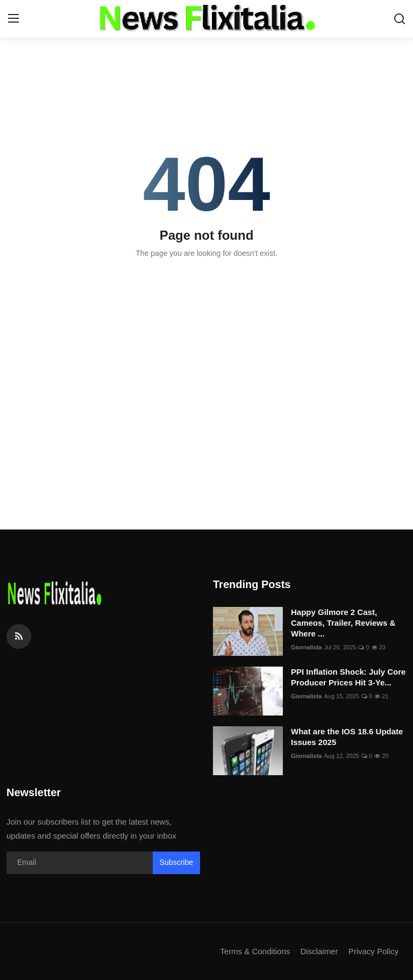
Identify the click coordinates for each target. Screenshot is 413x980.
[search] (400, 19)
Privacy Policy (373, 951)
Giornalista (306, 647)
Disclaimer (319, 951)
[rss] (19, 636)
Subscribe (176, 862)
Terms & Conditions (255, 951)
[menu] (13, 19)
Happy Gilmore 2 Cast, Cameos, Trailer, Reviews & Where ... (343, 623)
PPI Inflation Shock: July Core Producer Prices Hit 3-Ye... (348, 677)
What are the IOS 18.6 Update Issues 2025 (347, 737)
